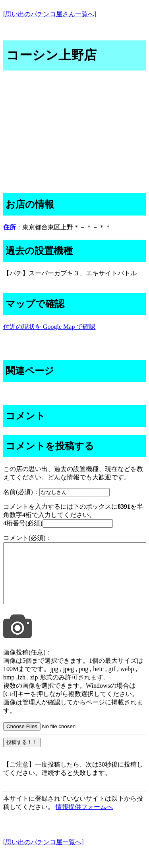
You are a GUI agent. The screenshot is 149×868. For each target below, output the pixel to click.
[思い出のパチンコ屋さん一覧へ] (50, 14)
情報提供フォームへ (84, 819)
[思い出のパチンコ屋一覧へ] (44, 854)
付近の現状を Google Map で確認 (49, 327)
